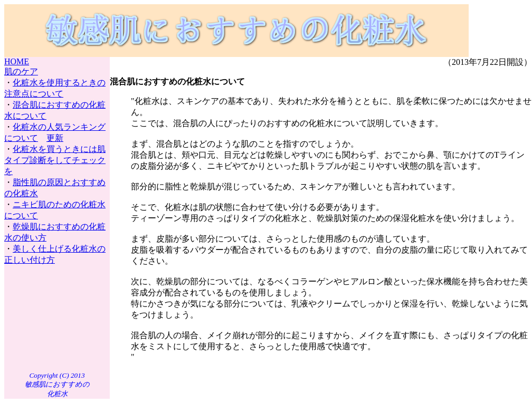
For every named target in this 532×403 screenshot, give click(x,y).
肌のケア (21, 71)
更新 (55, 138)
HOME (17, 61)
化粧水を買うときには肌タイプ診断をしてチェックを (55, 160)
